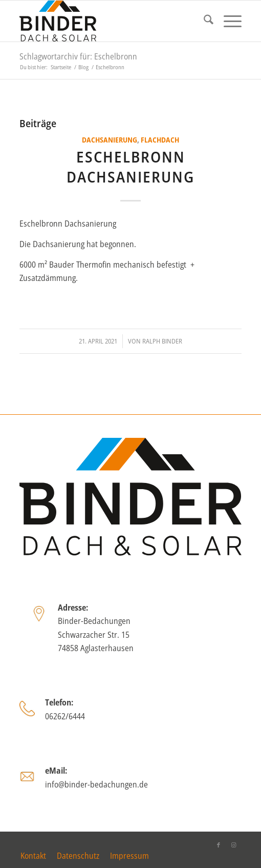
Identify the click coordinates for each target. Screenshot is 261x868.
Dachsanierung (110, 140)
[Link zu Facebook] (219, 845)
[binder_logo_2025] (108, 21)
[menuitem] (203, 21)
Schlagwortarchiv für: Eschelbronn (78, 56)
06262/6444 (65, 716)
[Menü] (227, 21)
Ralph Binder (162, 341)
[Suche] (203, 21)
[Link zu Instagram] (234, 845)
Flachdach (160, 140)
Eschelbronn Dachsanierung (130, 167)
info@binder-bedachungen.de (96, 784)
